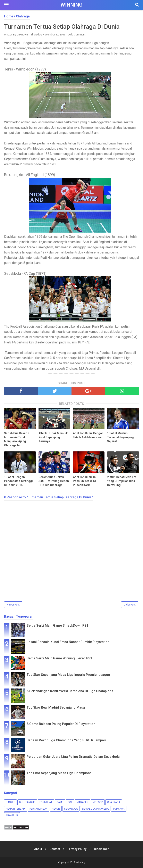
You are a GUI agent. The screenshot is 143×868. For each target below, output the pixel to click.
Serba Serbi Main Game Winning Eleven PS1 (59, 658)
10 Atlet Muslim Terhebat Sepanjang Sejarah (120, 437)
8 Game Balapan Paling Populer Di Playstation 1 (62, 724)
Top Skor (119, 809)
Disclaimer (102, 849)
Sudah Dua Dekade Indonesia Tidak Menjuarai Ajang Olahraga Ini (17, 439)
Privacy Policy (77, 849)
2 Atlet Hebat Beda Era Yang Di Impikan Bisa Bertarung (122, 481)
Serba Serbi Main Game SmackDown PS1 (57, 626)
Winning (71, 5)
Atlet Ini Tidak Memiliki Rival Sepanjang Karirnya (53, 437)
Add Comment (77, 35)
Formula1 (46, 802)
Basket (10, 802)
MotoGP (98, 802)
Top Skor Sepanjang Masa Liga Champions (59, 773)
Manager (82, 802)
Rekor (56, 809)
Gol (70, 802)
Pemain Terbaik (16, 809)
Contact (55, 849)
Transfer (12, 815)
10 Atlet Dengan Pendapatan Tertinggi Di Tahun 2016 (18, 481)
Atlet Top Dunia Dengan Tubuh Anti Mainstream (88, 435)
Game (60, 802)
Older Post (130, 605)
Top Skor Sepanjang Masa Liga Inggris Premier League (68, 675)
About (38, 849)
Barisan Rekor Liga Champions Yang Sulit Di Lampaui (67, 740)
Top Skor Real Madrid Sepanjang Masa (56, 708)
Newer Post (13, 605)
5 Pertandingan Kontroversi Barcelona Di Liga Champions (70, 691)
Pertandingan (39, 809)
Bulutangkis (27, 802)
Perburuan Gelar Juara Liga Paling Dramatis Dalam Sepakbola (73, 757)
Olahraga (114, 802)
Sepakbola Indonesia (95, 809)
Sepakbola (71, 809)
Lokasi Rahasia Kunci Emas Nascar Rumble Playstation (68, 642)
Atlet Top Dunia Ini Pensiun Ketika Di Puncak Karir (85, 481)
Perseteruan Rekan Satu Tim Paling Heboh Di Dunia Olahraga (54, 481)
